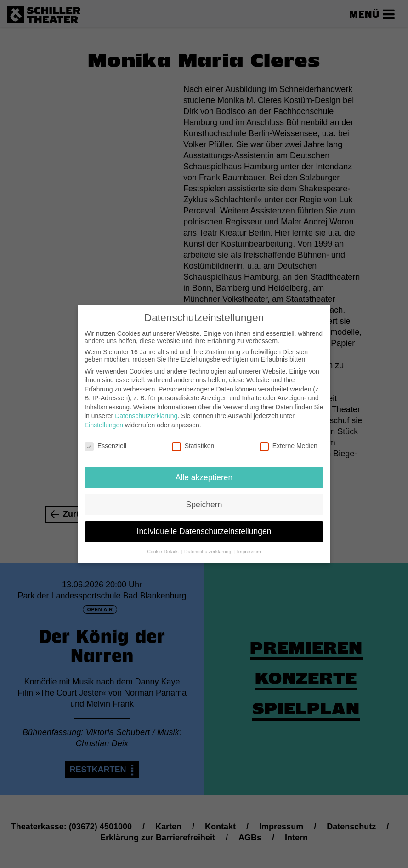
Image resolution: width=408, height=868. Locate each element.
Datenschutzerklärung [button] (208, 546)
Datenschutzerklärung (146, 410)
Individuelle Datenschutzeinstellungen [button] (204, 525)
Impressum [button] (249, 546)
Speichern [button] (204, 498)
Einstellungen (104, 419)
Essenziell (105, 439)
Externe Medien (289, 439)
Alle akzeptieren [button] (204, 471)
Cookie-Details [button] (163, 546)
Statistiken (193, 439)
